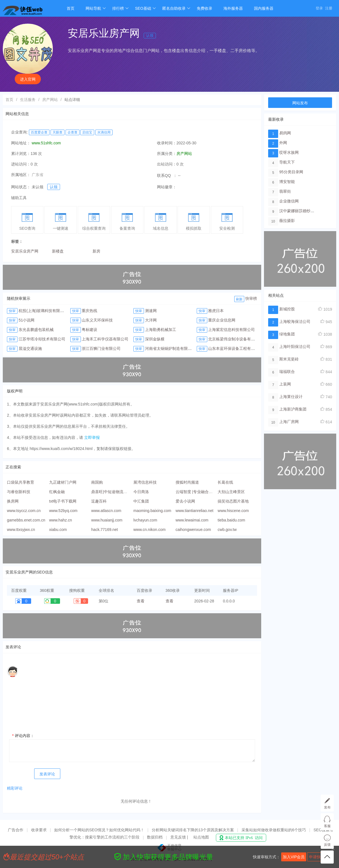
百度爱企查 (39, 132)
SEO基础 (145, 8)
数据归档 (155, 837)
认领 (150, 35)
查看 (141, 601)
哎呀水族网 (289, 152)
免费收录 (205, 8)
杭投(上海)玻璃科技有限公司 (43, 311)
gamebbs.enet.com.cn (26, 520)
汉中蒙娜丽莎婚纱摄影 (299, 211)
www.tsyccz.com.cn (24, 511)
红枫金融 (57, 492)
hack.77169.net (104, 530)
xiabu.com (58, 530)
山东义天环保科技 (97, 320)
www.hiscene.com (233, 511)
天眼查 (58, 132)
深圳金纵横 (155, 339)
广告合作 (16, 830)
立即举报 (92, 437)
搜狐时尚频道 (187, 482)
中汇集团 (141, 501)
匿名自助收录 (176, 8)
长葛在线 (225, 482)
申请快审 (317, 857)
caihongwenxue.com (193, 530)
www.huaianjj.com (107, 520)
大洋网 (151, 320)
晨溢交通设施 (30, 348)
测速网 (151, 311)
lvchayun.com (145, 520)
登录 (319, 8)
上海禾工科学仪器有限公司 (105, 339)
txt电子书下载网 (63, 501)
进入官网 (28, 79)
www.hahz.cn (61, 520)
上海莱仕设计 (291, 397)
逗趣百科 (99, 501)
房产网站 (50, 100)
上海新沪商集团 (293, 409)
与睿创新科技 (19, 492)
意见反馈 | (180, 837)
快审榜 (251, 298)
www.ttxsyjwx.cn (21, 530)
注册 (329, 8)
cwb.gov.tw (227, 530)
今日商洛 (141, 492)
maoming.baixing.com (152, 511)
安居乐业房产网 (25, 251)
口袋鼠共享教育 (21, 482)
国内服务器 (264, 8)
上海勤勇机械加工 (161, 330)
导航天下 (287, 162)
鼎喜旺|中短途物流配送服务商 (117, 492)
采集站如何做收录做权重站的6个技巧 (274, 830)
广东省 (38, 175)
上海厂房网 (289, 422)
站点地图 (201, 837)
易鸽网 (285, 133)
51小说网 (27, 320)
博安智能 (287, 182)
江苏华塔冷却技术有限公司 (42, 339)
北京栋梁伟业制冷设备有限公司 (235, 339)
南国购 (97, 482)
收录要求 (39, 830)
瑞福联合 (287, 372)
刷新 (239, 299)
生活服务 (28, 100)
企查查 (73, 132)
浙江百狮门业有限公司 (101, 348)
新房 (96, 251)
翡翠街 (285, 191)
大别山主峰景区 (231, 492)
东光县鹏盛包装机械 (36, 330)
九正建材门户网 (63, 482)
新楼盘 (58, 251)
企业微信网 (289, 201)
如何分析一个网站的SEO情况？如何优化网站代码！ (99, 830)
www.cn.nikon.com (149, 530)
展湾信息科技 (145, 482)
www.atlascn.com (106, 511)
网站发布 (300, 103)
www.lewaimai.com (192, 520)
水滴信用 (104, 132)
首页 (71, 8)
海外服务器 (233, 8)
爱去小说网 (185, 501)
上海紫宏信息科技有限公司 (231, 330)
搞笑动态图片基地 (233, 501)
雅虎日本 (216, 311)
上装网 (285, 384)
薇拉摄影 (287, 221)
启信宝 (87, 132)
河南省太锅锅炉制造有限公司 (170, 348)
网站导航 (96, 8)
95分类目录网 (291, 172)
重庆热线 (89, 311)
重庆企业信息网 (222, 320)
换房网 (13, 501)
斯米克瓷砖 (289, 359)
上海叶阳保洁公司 (295, 347)
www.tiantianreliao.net (195, 511)
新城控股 (287, 309)
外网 (283, 143)
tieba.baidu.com (231, 520)
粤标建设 (89, 330)
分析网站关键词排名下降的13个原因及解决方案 (193, 830)
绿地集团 (287, 334)
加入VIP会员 (294, 857)
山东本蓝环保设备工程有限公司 (235, 348)
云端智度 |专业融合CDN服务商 (202, 492)
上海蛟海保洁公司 (295, 322)
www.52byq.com (63, 511)
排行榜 (120, 8)
